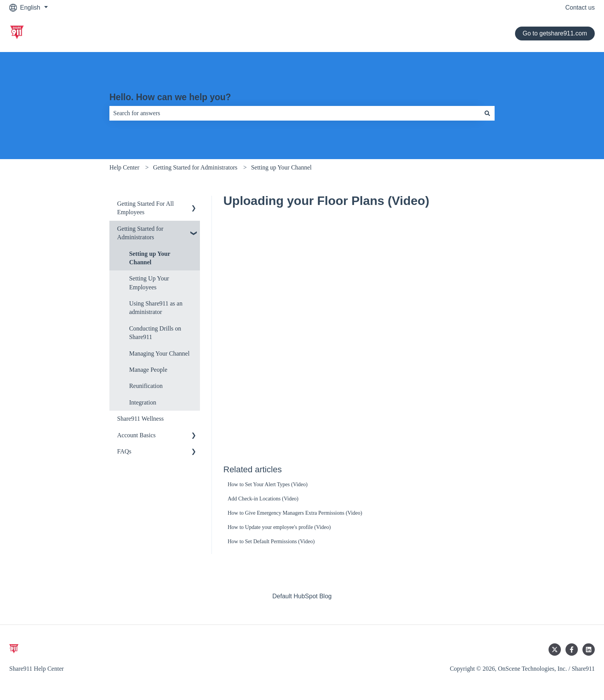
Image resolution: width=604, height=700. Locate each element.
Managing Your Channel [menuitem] (159, 353)
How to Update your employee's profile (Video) (279, 527)
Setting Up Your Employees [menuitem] (149, 283)
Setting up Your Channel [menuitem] (150, 258)
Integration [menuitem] (143, 402)
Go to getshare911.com (555, 33)
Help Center (124, 167)
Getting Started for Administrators (195, 167)
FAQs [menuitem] (124, 451)
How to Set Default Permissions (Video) (271, 541)
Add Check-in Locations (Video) (263, 499)
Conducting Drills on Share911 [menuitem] (155, 333)
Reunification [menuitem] (146, 386)
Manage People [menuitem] (148, 370)
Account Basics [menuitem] (136, 435)
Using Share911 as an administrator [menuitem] (156, 308)
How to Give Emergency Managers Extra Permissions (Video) (295, 513)
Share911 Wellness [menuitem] (140, 419)
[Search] (487, 113)
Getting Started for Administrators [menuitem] (140, 233)
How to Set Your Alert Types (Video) (268, 484)
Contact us (580, 8)
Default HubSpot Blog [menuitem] (302, 596)
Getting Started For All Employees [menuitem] (145, 208)
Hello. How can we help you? (170, 97)
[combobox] (295, 113)
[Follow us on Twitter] (555, 650)
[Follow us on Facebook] (572, 650)
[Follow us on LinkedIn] (589, 650)
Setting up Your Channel (281, 167)
